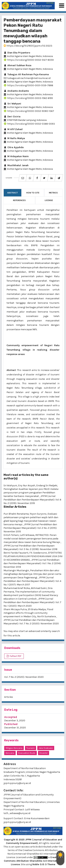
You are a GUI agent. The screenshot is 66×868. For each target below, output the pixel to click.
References (19, 200)
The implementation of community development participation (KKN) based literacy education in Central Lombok (31, 595)
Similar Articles (15, 507)
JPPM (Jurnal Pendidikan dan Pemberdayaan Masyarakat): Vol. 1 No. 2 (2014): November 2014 (32, 563)
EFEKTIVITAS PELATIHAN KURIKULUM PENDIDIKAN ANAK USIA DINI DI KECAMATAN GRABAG (33, 556)
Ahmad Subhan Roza (17, 65)
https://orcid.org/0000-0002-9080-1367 (29, 111)
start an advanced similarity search (39, 631)
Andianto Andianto (16, 91)
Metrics (53, 193)
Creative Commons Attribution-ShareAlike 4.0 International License (33, 861)
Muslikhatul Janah (16, 165)
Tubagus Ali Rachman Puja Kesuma (26, 74)
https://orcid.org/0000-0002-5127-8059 (29, 60)
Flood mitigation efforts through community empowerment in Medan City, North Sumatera (30, 613)
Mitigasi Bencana (14, 748)
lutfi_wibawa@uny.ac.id (17, 813)
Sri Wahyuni (12, 104)
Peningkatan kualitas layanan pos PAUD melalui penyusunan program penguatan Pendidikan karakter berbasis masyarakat (31, 493)
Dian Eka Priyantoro (17, 53)
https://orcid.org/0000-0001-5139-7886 (28, 85)
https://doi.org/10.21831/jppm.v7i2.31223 (28, 46)
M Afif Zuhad (13, 129)
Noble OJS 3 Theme (44, 864)
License (49, 200)
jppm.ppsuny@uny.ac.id (17, 822)
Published (11, 724)
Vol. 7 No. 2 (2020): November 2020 (24, 677)
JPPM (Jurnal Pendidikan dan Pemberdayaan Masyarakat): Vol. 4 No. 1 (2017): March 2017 (32, 581)
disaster (44, 753)
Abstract (12, 193)
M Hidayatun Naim (16, 156)
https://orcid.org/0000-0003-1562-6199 (28, 98)
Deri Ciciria (12, 117)
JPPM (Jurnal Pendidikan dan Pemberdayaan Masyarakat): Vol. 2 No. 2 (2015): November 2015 (30, 528)
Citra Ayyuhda (14, 147)
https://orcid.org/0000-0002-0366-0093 (29, 124)
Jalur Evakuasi (46, 748)
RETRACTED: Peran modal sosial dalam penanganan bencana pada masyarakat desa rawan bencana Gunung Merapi (32, 539)
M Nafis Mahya (14, 138)
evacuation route (27, 753)
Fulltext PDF (15, 656)
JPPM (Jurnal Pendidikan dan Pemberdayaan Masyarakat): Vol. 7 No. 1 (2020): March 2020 (32, 602)
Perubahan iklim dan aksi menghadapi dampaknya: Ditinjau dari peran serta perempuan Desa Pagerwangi (32, 574)
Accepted (11, 717)
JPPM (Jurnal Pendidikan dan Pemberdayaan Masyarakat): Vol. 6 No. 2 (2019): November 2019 (32, 500)
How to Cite (33, 193)
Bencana (10, 753)
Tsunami (31, 748)
